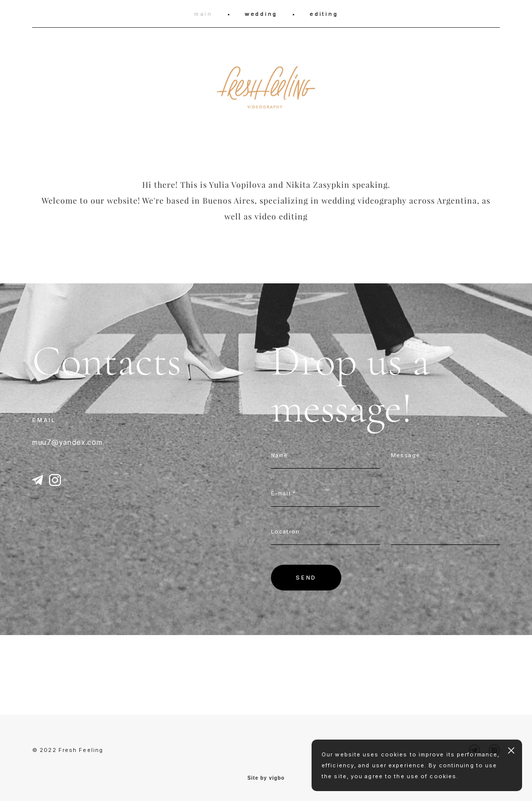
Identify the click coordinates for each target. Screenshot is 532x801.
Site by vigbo (266, 778)
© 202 (42, 750)
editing (324, 14)
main (203, 14)
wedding (261, 14)
